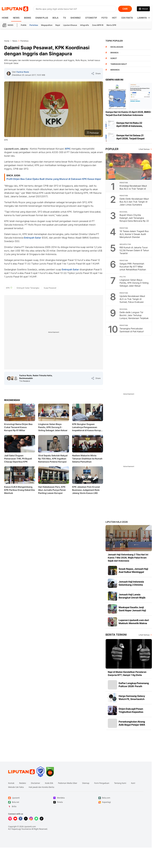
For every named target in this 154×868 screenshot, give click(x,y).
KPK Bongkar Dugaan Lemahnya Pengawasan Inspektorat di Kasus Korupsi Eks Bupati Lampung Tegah (87, 427)
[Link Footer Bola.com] (121, 798)
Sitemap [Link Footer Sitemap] (86, 783)
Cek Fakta (127, 18)
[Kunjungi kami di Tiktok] (42, 819)
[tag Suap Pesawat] (50, 288)
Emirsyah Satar (33, 238)
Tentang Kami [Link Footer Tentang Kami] (120, 783)
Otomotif (91, 18)
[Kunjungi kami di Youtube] (15, 819)
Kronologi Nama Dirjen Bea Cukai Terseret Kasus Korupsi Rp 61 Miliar (18, 427)
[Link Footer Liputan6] (21, 772)
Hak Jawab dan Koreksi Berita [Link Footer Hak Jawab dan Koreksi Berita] (41, 787)
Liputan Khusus (70, 25)
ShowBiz (76, 18)
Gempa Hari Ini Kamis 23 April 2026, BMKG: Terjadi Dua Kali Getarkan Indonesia (128, 113)
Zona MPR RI (98, 25)
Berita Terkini (116, 635)
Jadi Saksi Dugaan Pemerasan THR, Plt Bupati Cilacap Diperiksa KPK (18, 459)
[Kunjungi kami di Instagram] (31, 819)
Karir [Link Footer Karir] (133, 783)
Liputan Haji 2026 (117, 522)
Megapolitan (47, 25)
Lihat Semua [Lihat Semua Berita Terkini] (144, 635)
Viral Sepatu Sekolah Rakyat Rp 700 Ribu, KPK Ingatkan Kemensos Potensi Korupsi (53, 459)
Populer (112, 149)
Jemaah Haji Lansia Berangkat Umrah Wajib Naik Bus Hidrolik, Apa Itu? (133, 598)
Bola (55, 18)
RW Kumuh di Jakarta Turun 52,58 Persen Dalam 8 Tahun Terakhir (134, 250)
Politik (24, 25)
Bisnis (28, 18)
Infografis (85, 25)
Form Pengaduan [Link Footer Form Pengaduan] (102, 783)
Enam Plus (42, 18)
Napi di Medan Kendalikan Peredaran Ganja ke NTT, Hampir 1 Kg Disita (127, 673)
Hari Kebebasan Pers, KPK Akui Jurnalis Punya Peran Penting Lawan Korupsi (52, 490)
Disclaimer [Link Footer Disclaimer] (35, 783)
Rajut (58, 25)
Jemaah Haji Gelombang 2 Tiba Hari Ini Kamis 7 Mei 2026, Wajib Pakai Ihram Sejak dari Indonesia (128, 558)
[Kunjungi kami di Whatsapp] (36, 819)
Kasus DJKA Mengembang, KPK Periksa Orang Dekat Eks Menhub (20, 490)
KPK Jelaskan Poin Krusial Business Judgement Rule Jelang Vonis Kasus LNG (86, 490)
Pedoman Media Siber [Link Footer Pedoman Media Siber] (68, 783)
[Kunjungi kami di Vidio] (10, 819)
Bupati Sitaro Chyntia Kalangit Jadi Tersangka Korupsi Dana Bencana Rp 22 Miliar (134, 219)
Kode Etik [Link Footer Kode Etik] (49, 783)
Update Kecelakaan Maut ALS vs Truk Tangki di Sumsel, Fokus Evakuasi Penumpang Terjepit (132, 300)
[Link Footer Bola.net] (31, 802)
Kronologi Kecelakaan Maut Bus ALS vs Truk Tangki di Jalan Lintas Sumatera (133, 189)
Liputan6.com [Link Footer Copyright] (30, 827)
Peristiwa (34, 25)
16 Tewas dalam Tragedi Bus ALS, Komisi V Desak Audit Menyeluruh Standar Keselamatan (134, 236)
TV (64, 18)
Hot (114, 18)
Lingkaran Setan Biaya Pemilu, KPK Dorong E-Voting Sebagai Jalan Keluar (53, 427)
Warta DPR (111, 25)
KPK (68, 149)
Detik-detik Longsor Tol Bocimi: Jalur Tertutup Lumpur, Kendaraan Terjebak (134, 315)
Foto (104, 18)
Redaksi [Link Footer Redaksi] (23, 783)
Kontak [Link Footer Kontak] (11, 783)
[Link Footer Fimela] (76, 802)
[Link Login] (143, 9)
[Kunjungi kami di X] (26, 819)
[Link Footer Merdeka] (76, 798)
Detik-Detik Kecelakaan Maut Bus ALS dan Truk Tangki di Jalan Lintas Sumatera (134, 202)
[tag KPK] (9, 288)
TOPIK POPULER (114, 41)
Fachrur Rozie (23, 72)
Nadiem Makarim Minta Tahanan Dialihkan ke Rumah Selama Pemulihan (87, 459)
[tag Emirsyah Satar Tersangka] (28, 288)
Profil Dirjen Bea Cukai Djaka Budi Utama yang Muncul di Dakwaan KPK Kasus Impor (54, 179)
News (16, 18)
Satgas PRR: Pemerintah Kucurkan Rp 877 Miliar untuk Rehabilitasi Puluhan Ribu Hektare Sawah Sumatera (133, 269)
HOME (5, 18)
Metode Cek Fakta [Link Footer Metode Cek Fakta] (16, 787)
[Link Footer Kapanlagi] (121, 802)
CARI (125, 9)
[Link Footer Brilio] (31, 807)
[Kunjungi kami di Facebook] (21, 819)
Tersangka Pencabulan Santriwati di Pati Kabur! (132, 330)
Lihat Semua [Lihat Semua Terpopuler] (144, 149)
